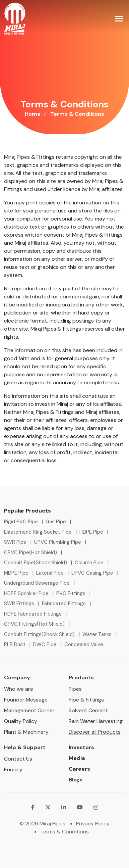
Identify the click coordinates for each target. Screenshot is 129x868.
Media (77, 758)
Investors (81, 747)
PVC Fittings (71, 593)
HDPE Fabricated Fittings (33, 614)
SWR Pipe (15, 542)
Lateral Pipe (50, 573)
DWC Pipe (45, 644)
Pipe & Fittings (86, 700)
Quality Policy (21, 721)
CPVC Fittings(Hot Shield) (34, 624)
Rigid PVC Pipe (21, 522)
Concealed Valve (84, 644)
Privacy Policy (93, 824)
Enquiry (13, 769)
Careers (79, 769)
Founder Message (26, 700)
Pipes (75, 689)
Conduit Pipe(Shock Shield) (36, 563)
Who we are (19, 689)
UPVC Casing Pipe (92, 573)
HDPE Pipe (91, 532)
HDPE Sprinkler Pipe (26, 593)
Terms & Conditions (64, 832)
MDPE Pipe (16, 573)
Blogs (76, 780)
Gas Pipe (56, 522)
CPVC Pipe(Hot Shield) (30, 552)
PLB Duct (15, 644)
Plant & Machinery (26, 732)
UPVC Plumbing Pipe (58, 542)
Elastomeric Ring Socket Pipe (38, 532)
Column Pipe (89, 563)
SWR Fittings (19, 604)
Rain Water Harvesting (96, 721)
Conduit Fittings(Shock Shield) (39, 634)
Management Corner (29, 710)
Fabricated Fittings (64, 604)
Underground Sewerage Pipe (37, 583)
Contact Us (18, 759)
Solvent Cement (88, 710)
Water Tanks (97, 634)
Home (33, 114)
